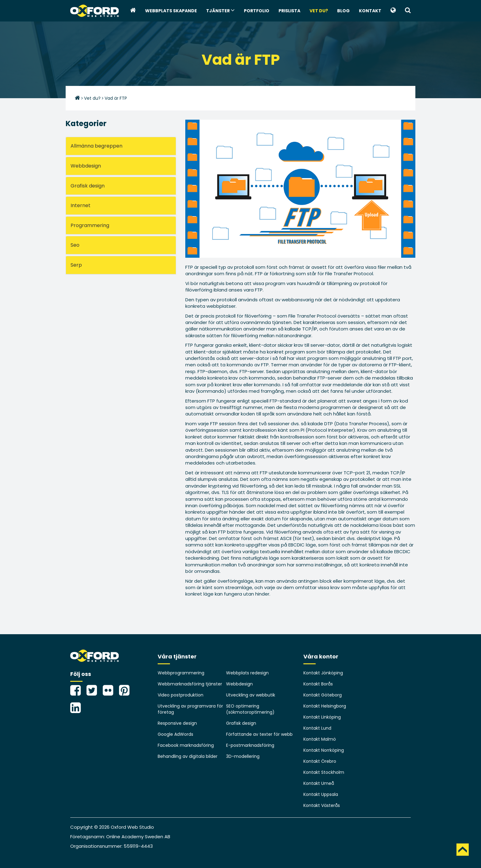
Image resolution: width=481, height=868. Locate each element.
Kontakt (370, 11)
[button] (393, 11)
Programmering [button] (90, 225)
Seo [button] (75, 245)
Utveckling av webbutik (251, 695)
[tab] (121, 146)
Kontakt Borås (318, 684)
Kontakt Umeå (319, 783)
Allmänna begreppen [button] (96, 146)
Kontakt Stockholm (324, 772)
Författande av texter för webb (259, 734)
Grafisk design (241, 723)
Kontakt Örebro (320, 761)
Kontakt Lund (317, 728)
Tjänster (220, 10)
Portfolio (257, 11)
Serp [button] (76, 265)
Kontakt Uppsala (321, 794)
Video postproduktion (181, 695)
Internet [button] (81, 205)
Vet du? (319, 11)
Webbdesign (239, 684)
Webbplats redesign (247, 673)
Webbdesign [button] (86, 166)
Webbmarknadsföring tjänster (190, 684)
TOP (463, 850)
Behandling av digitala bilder (188, 756)
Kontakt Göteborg (323, 695)
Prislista (289, 11)
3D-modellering (243, 756)
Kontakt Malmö (320, 739)
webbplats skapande (171, 11)
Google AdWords (175, 734)
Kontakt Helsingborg (325, 706)
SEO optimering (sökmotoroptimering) (250, 709)
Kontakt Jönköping (323, 673)
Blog (343, 11)
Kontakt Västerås (322, 805)
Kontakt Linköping (322, 717)
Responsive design (177, 723)
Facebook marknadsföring (186, 745)
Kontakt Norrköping (324, 750)
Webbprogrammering (181, 673)
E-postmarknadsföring (250, 745)
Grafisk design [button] (88, 186)
